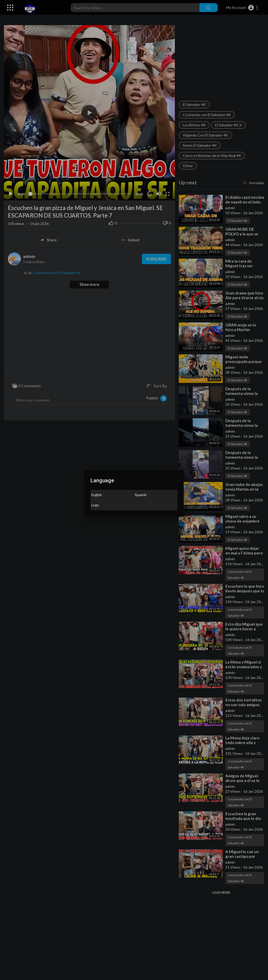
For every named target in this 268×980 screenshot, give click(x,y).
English (97, 495)
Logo (95, 505)
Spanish (141, 495)
